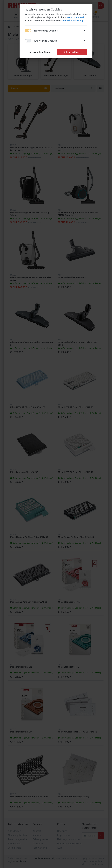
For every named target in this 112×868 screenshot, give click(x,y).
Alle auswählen (72, 52)
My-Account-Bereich (76, 17)
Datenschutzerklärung (72, 20)
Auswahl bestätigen (40, 52)
